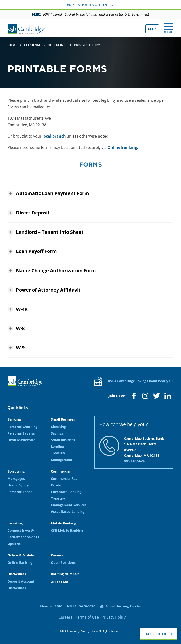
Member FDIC (51, 606)
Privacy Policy (114, 617)
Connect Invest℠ (21, 530)
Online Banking (122, 147)
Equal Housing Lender (123, 606)
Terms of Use (87, 617)
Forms (90, 164)
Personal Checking (23, 427)
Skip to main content (88, 4)
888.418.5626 (134, 461)
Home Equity (18, 485)
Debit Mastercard (23, 440)
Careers (65, 617)
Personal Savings (21, 433)
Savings (57, 433)
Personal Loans (20, 492)
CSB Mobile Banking (67, 530)
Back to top (157, 634)
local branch (54, 136)
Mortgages (16, 479)
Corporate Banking (66, 492)
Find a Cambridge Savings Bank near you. (134, 381)
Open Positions (63, 562)
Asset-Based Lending (68, 512)
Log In (152, 29)
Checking (58, 427)
